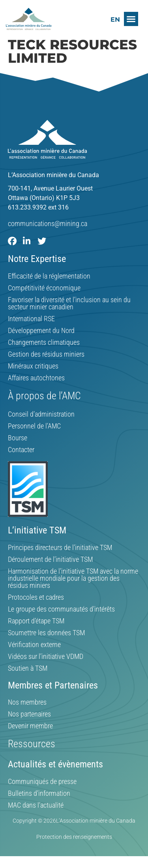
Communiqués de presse (42, 782)
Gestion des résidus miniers (46, 354)
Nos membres (27, 702)
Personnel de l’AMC (34, 426)
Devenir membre (30, 726)
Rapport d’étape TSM (36, 621)
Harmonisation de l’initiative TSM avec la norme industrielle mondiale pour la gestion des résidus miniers (73, 578)
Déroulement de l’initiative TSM (50, 559)
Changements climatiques (44, 342)
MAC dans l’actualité (36, 805)
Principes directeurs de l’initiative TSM (60, 548)
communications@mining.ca (48, 224)
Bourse (18, 438)
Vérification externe (34, 645)
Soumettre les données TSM (46, 633)
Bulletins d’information (39, 793)
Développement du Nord (41, 331)
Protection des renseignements (74, 837)
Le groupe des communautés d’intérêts (61, 609)
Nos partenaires (29, 714)
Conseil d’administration (41, 414)
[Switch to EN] (115, 20)
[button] (131, 19)
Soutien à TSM (28, 668)
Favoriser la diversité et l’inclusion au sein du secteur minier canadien (69, 303)
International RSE (31, 319)
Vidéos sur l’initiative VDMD (46, 657)
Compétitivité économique (44, 288)
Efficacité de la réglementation (49, 276)
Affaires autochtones (36, 378)
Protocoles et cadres (36, 597)
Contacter (21, 450)
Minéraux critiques (33, 366)
